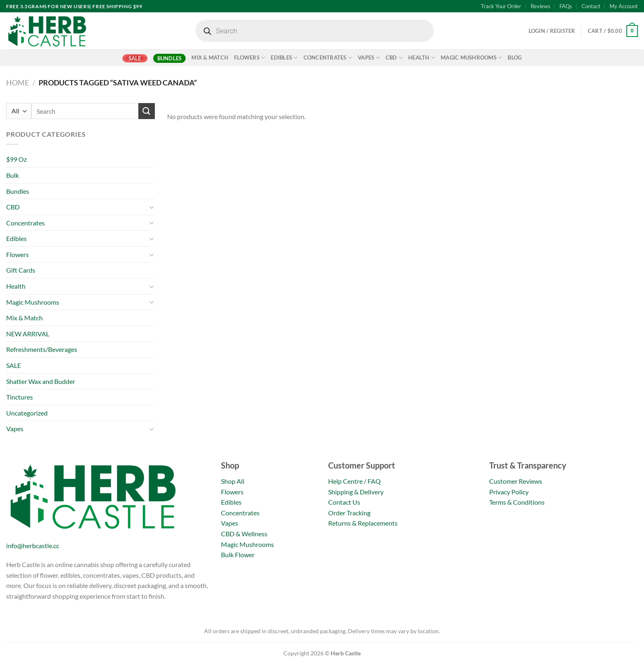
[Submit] (147, 111)
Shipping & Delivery (356, 492)
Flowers (250, 58)
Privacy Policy (509, 492)
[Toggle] (152, 207)
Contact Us (344, 502)
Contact (591, 6)
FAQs (566, 6)
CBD (394, 58)
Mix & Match (210, 57)
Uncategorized (27, 413)
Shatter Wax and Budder (41, 381)
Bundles (170, 58)
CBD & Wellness (244, 534)
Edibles (284, 58)
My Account (624, 6)
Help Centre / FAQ (354, 481)
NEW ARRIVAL (28, 334)
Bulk (13, 175)
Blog (515, 57)
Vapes (369, 58)
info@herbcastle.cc (33, 546)
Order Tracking (349, 513)
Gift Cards (21, 270)
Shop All (233, 481)
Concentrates (328, 58)
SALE (135, 58)
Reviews (540, 6)
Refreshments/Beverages (42, 349)
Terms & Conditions (517, 502)
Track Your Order (501, 6)
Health (422, 58)
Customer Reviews (516, 481)
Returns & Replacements (363, 523)
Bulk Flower (238, 555)
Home (17, 83)
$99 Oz (16, 159)
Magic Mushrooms (471, 58)
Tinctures (20, 397)
